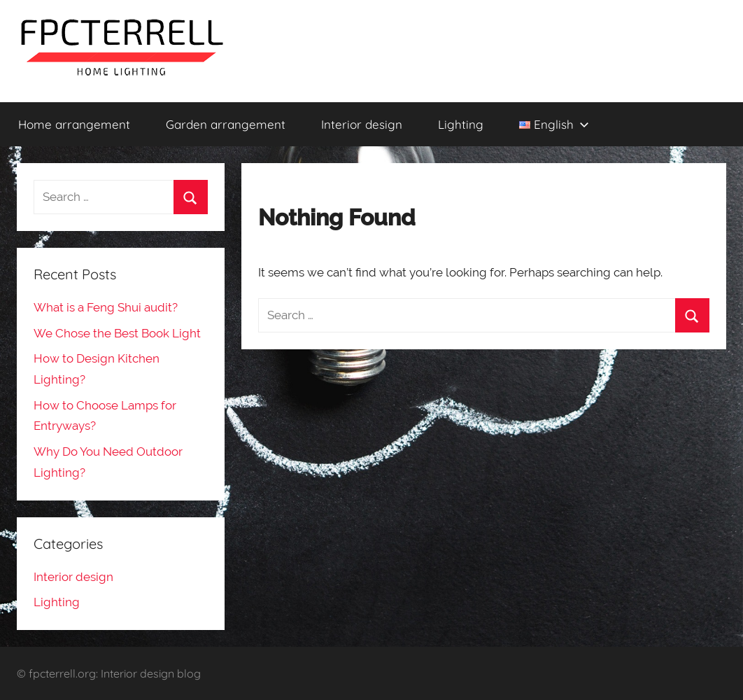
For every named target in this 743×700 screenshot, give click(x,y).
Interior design (362, 124)
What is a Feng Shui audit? (106, 307)
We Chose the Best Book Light (117, 333)
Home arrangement (74, 124)
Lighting (461, 124)
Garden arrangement (226, 124)
